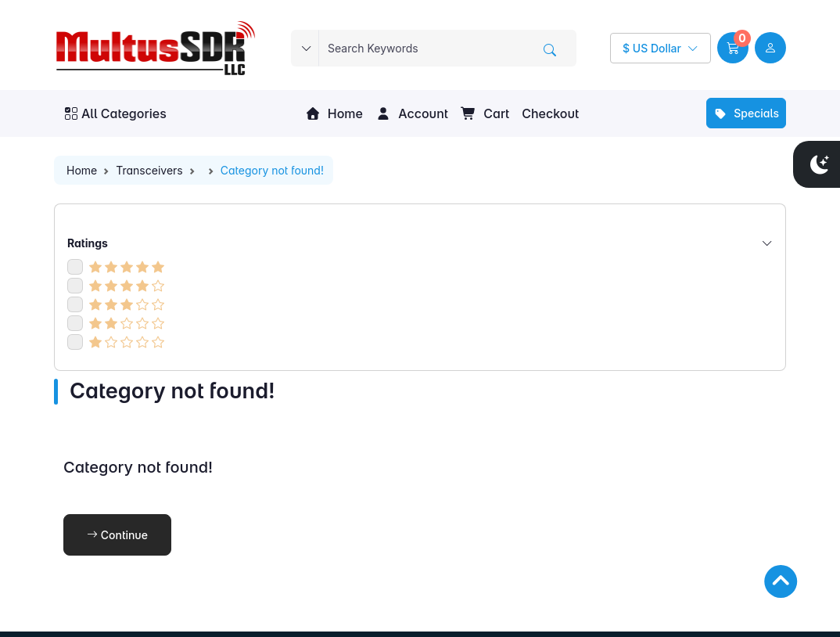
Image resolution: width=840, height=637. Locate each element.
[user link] (770, 48)
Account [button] (412, 113)
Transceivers (149, 170)
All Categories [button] (116, 113)
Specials (746, 113)
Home (334, 113)
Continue (117, 535)
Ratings (420, 243)
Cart (485, 113)
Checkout (550, 113)
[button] (733, 48)
